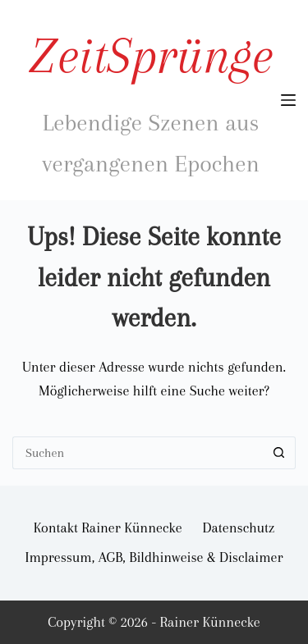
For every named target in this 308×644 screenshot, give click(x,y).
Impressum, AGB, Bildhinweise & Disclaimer (154, 557)
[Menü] (288, 100)
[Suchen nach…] (138, 453)
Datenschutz (239, 528)
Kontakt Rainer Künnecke (108, 528)
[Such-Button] (279, 453)
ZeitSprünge (151, 55)
